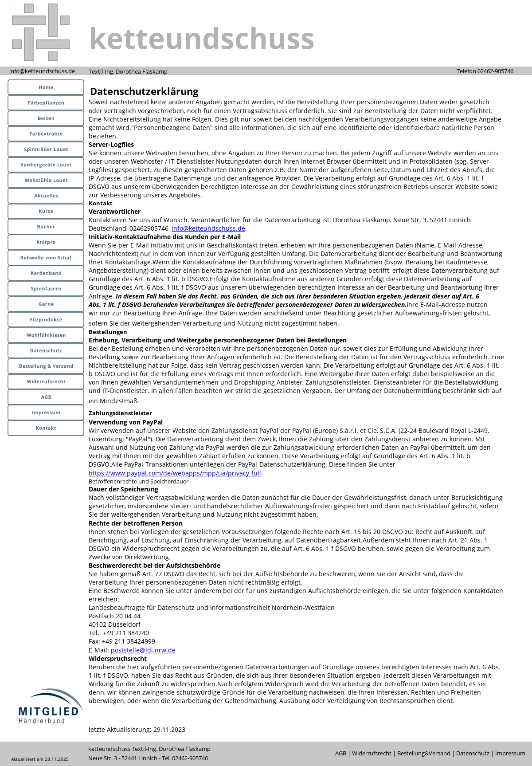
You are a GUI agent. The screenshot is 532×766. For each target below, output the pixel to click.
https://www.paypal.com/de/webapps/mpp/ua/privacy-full (175, 473)
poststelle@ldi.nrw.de (143, 650)
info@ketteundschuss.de (208, 228)
